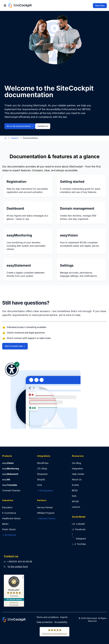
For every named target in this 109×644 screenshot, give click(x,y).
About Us (77, 479)
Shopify (41, 479)
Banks (5, 524)
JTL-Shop (42, 469)
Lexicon (76, 507)
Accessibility (61, 622)
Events (75, 485)
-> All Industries (9, 535)
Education (7, 507)
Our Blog (76, 463)
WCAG (75, 501)
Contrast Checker (11, 490)
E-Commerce (9, 513)
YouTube (79, 544)
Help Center (78, 474)
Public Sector (9, 529)
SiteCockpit (92, 618)
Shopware (42, 474)
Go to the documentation (20, 126)
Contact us (43, 126)
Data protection (45, 622)
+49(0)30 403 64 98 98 (18, 562)
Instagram (79, 539)
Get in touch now (15, 346)
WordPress (43, 463)
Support (15, 138)
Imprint (64, 617)
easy (8, 463)
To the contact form (18, 566)
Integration (77, 469)
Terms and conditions (47, 617)
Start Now (100, 6)
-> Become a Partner (46, 518)
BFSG (75, 490)
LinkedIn (78, 524)
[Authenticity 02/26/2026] (14, 604)
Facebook (79, 529)
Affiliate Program (46, 513)
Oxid (39, 485)
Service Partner (45, 507)
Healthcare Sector (11, 518)
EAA (74, 496)
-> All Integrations (45, 491)
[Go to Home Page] (20, 6)
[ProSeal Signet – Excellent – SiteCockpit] (14, 587)
